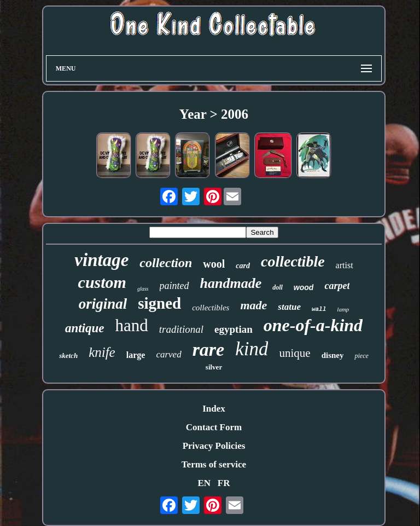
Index (214, 409)
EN (204, 483)
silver (214, 367)
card (243, 266)
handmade (231, 283)
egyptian (234, 329)
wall (319, 309)
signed (159, 303)
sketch (68, 356)
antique (85, 328)
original (103, 304)
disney (333, 355)
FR (224, 483)
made (253, 305)
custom (102, 282)
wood (304, 287)
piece (361, 356)
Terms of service (214, 464)
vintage (101, 260)
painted (174, 286)
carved (168, 354)
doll (278, 287)
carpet (337, 286)
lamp (343, 309)
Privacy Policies (214, 446)
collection (166, 263)
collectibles (211, 308)
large (136, 355)
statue (289, 307)
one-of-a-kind (313, 325)
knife (102, 352)
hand (132, 325)
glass (143, 289)
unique (294, 353)
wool (214, 264)
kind (252, 349)
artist (345, 265)
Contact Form (214, 427)
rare (209, 349)
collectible (293, 261)
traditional (181, 329)
